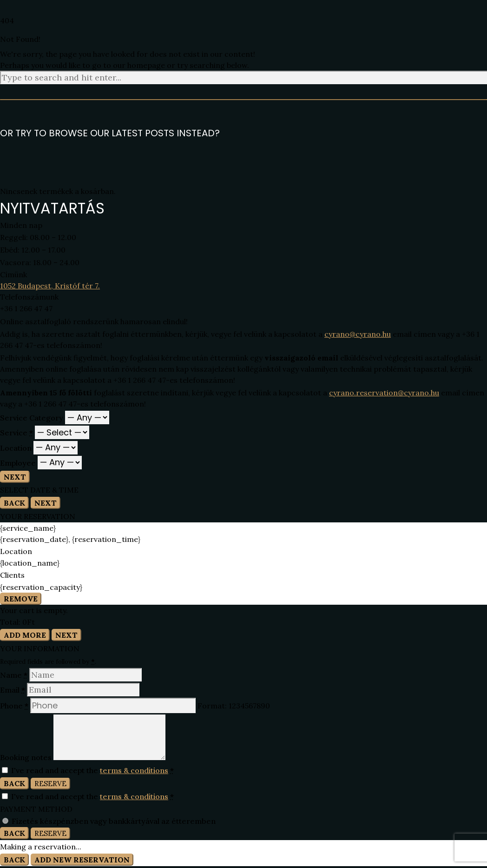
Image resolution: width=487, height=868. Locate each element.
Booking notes (27, 757)
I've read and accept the (88, 770)
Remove (21, 599)
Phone (15, 706)
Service (17, 433)
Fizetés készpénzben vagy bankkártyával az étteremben (114, 821)
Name (15, 675)
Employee (19, 462)
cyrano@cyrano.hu (358, 334)
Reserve (50, 784)
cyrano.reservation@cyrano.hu (384, 393)
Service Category (33, 418)
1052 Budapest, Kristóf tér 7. (50, 286)
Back (14, 503)
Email (13, 690)
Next (15, 477)
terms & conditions (134, 770)
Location (17, 447)
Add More (25, 635)
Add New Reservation (82, 860)
